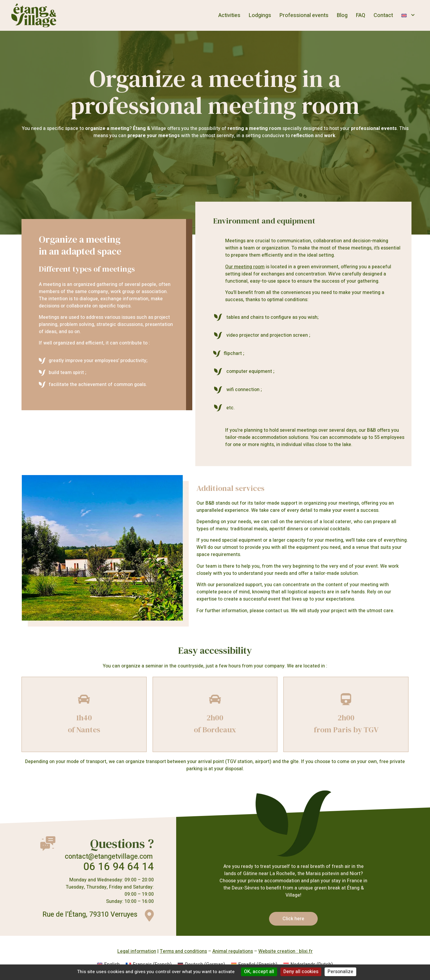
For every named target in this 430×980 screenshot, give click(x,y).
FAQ (361, 15)
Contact (383, 15)
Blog (342, 15)
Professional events (304, 15)
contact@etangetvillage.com (109, 857)
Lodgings (260, 15)
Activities (229, 15)
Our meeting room (245, 267)
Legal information (137, 951)
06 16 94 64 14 (119, 867)
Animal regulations (233, 951)
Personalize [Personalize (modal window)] (340, 972)
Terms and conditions (183, 951)
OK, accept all (259, 972)
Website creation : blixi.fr (285, 951)
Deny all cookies (301, 972)
